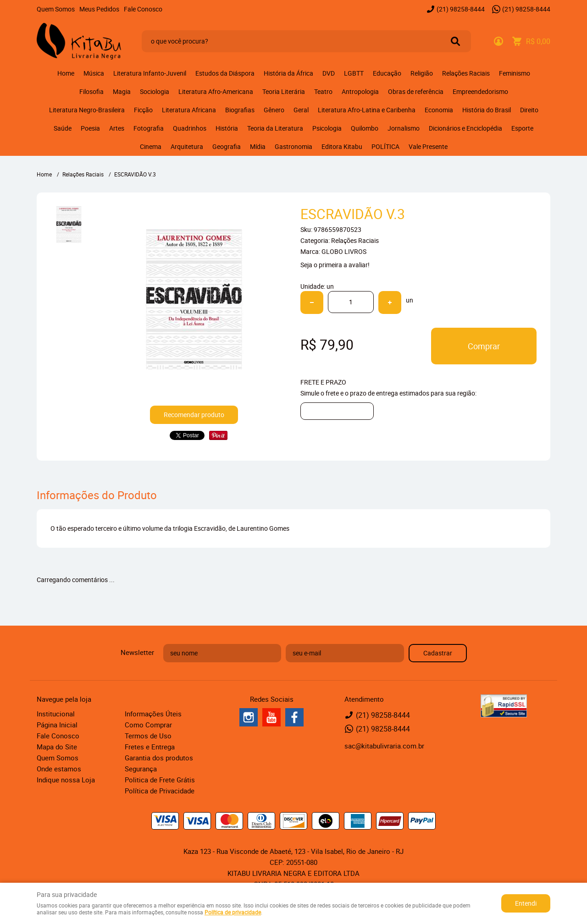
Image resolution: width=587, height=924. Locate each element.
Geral (301, 110)
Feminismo (515, 73)
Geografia (227, 146)
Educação (387, 73)
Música (94, 73)
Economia (439, 110)
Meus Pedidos (99, 9)
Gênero (274, 110)
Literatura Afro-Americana (216, 91)
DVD (329, 73)
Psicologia (327, 128)
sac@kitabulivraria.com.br (384, 746)
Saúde (63, 128)
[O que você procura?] (455, 41)
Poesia (90, 128)
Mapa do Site (57, 747)
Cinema (151, 146)
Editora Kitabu (342, 146)
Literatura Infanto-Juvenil (150, 73)
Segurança (141, 769)
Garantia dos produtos (159, 758)
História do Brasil (487, 110)
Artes (117, 128)
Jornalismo (404, 128)
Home (66, 73)
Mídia (258, 146)
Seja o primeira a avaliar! (335, 265)
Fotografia (149, 128)
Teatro (323, 91)
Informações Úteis (153, 714)
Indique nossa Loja (66, 780)
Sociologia (155, 91)
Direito (529, 110)
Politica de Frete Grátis (160, 780)
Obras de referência (416, 91)
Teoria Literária (284, 91)
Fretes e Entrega (150, 747)
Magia (122, 91)
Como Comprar (148, 725)
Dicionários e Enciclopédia (465, 128)
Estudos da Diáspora (225, 73)
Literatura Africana (189, 110)
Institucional (56, 714)
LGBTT (354, 73)
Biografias (240, 110)
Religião (422, 73)
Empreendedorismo (480, 91)
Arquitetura (187, 146)
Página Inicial (57, 725)
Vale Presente (428, 146)
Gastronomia (293, 146)
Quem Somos (56, 9)
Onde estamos (59, 769)
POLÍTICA (385, 146)
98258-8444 (461, 9)
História (227, 128)
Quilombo (365, 128)
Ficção (143, 110)
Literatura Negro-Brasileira (87, 110)
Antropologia (360, 91)
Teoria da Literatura (275, 128)
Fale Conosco (143, 9)
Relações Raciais (466, 73)
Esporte (522, 128)
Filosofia (91, 91)
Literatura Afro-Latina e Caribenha (367, 110)
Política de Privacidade (160, 791)
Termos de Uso (148, 736)
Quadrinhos (190, 128)
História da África (288, 73)
